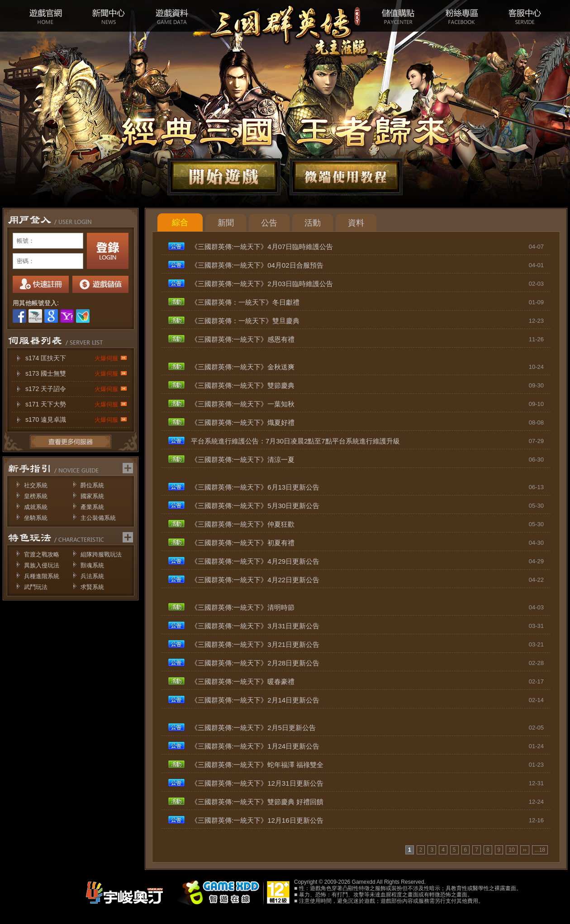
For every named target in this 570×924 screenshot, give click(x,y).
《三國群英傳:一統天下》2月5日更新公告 (253, 728)
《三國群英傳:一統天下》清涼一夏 (243, 460)
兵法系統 (92, 576)
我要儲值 (100, 284)
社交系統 (36, 485)
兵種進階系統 (42, 576)
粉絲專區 (461, 16)
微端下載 (346, 177)
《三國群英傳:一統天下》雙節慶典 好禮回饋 (257, 802)
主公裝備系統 (98, 518)
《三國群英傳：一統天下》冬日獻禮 (245, 302)
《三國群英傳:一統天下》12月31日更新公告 (257, 783)
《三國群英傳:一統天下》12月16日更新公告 (257, 820)
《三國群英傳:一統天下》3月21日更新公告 (255, 644)
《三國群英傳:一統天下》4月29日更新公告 (255, 561)
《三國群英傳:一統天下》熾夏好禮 (243, 422)
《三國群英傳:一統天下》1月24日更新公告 (255, 746)
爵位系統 (92, 485)
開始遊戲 (224, 177)
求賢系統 (92, 587)
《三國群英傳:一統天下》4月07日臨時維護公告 (262, 247)
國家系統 (92, 496)
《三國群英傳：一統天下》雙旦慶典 (245, 321)
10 (511, 850)
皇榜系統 (36, 496)
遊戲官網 (45, 16)
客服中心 (525, 16)
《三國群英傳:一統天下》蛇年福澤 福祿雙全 (257, 765)
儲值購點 (398, 16)
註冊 (41, 284)
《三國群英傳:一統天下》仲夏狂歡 (243, 524)
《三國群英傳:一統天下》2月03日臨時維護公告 (262, 284)
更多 (71, 442)
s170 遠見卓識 (76, 420)
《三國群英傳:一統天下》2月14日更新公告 (255, 700)
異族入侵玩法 (42, 565)
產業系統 (92, 507)
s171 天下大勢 (76, 404)
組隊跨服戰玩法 (101, 554)
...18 (540, 850)
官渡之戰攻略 (42, 554)
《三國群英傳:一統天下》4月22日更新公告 (255, 580)
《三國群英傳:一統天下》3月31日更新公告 (255, 626)
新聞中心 (109, 16)
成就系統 (36, 507)
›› (525, 850)
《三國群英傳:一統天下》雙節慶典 (243, 385)
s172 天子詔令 (76, 389)
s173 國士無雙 (76, 374)
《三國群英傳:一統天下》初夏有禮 (243, 543)
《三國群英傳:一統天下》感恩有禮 (243, 339)
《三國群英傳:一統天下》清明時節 (243, 607)
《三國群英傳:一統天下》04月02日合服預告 (257, 265)
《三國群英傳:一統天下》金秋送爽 (243, 367)
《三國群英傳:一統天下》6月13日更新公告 (255, 487)
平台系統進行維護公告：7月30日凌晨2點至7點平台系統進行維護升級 (295, 441)
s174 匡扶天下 (76, 358)
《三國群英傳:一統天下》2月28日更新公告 (255, 663)
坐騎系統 (36, 518)
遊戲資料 (172, 16)
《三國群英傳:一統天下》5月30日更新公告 (255, 506)
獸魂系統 (92, 565)
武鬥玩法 (36, 587)
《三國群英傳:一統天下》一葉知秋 (243, 404)
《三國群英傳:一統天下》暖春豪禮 (243, 681)
